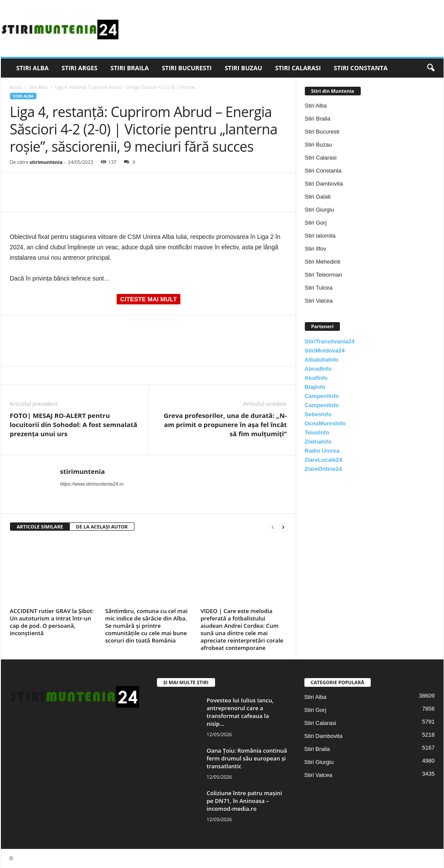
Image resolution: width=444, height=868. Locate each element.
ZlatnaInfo (318, 442)
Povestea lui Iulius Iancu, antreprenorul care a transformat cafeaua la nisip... (240, 712)
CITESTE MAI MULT (148, 299)
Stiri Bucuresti (187, 68)
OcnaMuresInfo (325, 423)
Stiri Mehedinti (323, 262)
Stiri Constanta (361, 68)
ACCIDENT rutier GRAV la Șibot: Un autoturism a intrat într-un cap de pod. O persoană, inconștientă (52, 622)
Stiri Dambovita (324, 184)
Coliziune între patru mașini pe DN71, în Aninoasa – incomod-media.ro (245, 801)
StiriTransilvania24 (330, 341)
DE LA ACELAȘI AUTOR (102, 527)
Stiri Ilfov (316, 249)
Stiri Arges (80, 68)
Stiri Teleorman (323, 275)
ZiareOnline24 (323, 469)
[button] (431, 68)
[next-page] (283, 527)
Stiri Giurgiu (320, 210)
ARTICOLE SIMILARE (40, 527)
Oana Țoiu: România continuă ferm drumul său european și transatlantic (247, 758)
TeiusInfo (317, 432)
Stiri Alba (33, 68)
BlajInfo (315, 387)
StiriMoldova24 (325, 351)
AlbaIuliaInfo (322, 360)
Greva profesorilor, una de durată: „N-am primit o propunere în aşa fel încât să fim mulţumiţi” (225, 424)
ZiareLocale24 (324, 460)
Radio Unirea (322, 451)
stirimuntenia (46, 162)
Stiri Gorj (316, 223)
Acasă (16, 87)
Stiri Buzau (243, 68)
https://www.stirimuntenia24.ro (92, 484)
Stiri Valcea (319, 301)
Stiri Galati (318, 197)
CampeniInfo (322, 396)
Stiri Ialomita (320, 236)
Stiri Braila (130, 68)
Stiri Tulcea (319, 288)
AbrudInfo (318, 369)
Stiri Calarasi (298, 68)
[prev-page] (273, 527)
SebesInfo (318, 414)
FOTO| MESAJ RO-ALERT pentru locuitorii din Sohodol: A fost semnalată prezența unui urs (74, 424)
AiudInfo (316, 378)
